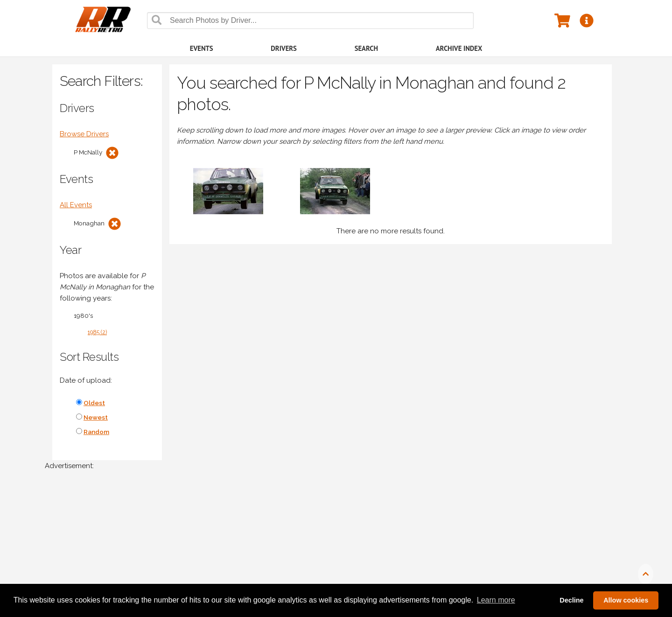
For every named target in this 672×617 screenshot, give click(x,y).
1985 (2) (97, 332)
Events (202, 48)
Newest (96, 417)
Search (366, 48)
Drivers (284, 48)
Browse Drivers (84, 134)
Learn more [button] (496, 600)
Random (96, 432)
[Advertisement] (325, 548)
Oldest (94, 403)
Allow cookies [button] (626, 600)
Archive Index (459, 48)
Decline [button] (571, 600)
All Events (76, 205)
